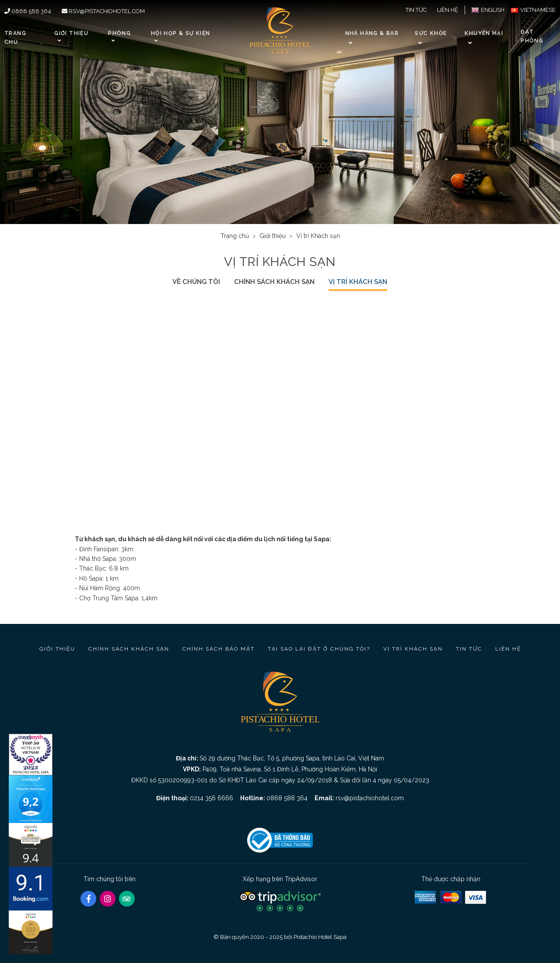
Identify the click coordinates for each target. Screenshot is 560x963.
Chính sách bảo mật (219, 649)
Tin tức (416, 10)
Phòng (119, 37)
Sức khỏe (431, 33)
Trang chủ (15, 37)
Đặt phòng (532, 36)
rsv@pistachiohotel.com (103, 11)
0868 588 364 (28, 11)
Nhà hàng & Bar (372, 33)
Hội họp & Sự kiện (180, 37)
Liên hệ (448, 10)
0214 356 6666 (212, 798)
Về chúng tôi (196, 282)
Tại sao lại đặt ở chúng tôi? (319, 649)
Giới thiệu (71, 37)
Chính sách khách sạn (274, 282)
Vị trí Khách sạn (358, 282)
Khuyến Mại (484, 33)
